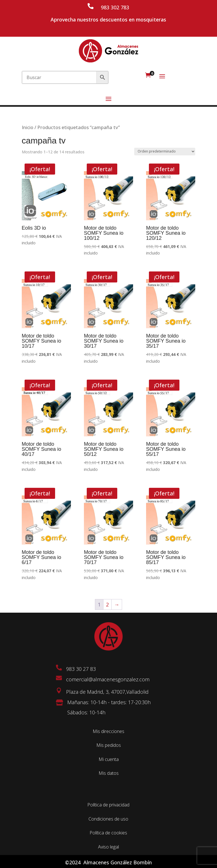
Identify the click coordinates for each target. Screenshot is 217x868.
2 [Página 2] (107, 604)
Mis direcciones (108, 731)
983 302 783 (115, 7)
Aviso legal (108, 847)
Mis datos (109, 773)
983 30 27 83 (81, 669)
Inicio (28, 127)
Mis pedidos (109, 745)
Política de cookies (108, 833)
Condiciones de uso (108, 819)
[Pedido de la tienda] (165, 152)
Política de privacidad (108, 805)
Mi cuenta (108, 29)
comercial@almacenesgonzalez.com (108, 679)
